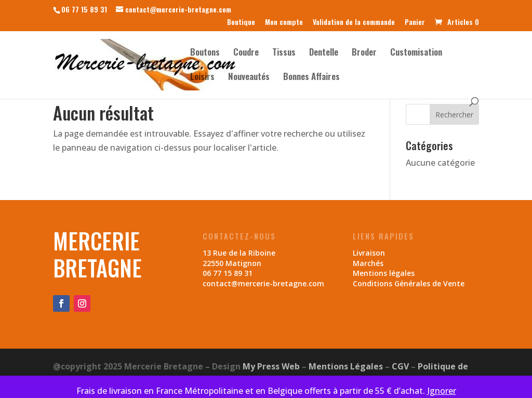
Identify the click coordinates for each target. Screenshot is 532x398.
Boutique (241, 23)
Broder (364, 53)
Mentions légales (384, 273)
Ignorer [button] (442, 391)
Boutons (205, 53)
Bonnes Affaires (311, 78)
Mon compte (284, 23)
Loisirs (202, 78)
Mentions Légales (346, 366)
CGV (400, 366)
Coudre (246, 53)
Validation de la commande (354, 23)
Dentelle (324, 53)
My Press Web (271, 366)
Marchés (368, 263)
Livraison (369, 253)
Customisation (416, 53)
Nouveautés (249, 78)
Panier (415, 23)
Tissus (284, 53)
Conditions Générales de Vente (409, 283)
